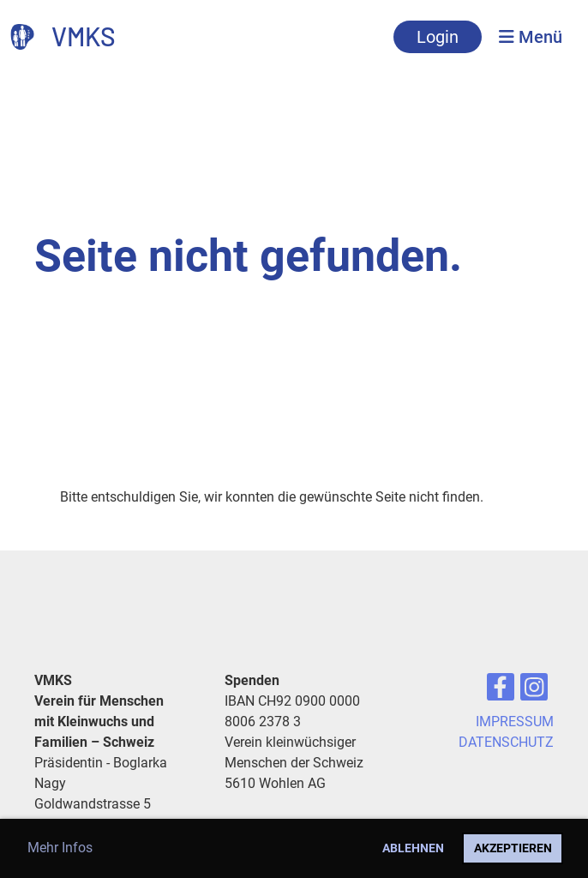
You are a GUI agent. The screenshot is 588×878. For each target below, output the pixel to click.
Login (438, 37)
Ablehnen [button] (413, 848)
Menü (531, 37)
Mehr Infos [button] (60, 848)
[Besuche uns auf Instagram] (534, 691)
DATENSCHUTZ (506, 742)
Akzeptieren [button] (513, 848)
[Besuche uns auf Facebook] (501, 691)
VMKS (84, 36)
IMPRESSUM (515, 722)
